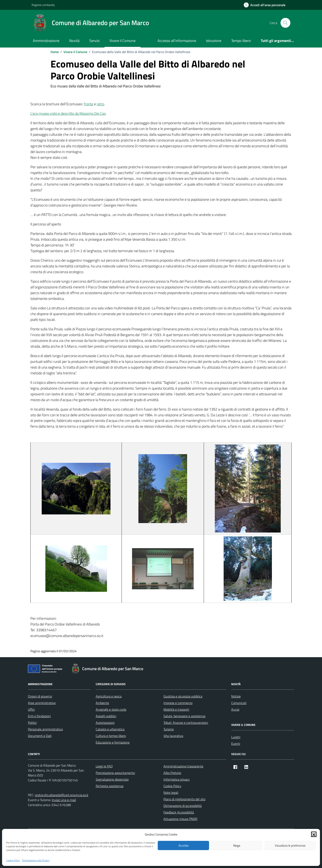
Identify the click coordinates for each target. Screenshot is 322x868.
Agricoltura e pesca (109, 696)
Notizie (236, 696)
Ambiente (102, 703)
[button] (314, 834)
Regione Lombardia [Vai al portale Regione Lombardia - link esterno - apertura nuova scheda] (43, 5)
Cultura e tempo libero (111, 736)
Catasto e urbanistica (110, 729)
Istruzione (214, 41)
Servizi (94, 41)
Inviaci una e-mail (64, 800)
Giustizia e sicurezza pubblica (183, 696)
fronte (89, 104)
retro (100, 104)
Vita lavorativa (173, 736)
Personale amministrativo (45, 729)
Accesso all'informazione (177, 41)
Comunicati (239, 703)
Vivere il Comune (122, 41)
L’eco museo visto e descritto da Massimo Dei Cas (68, 113)
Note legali (171, 793)
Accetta (183, 845)
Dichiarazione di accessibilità (183, 806)
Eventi (236, 744)
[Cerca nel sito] (285, 23)
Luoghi (236, 737)
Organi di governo (40, 696)
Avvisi (235, 709)
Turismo (169, 729)
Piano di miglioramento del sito (184, 799)
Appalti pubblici (106, 716)
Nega (237, 845)
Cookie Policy (13, 860)
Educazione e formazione (113, 742)
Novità (74, 41)
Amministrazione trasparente (183, 766)
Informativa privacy (177, 779)
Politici (32, 723)
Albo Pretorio (172, 773)
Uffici (31, 709)
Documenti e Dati (40, 736)
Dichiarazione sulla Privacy (36, 860)
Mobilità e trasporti (176, 709)
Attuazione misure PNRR (180, 819)
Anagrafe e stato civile (111, 709)
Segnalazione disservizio (112, 779)
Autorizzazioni (105, 723)
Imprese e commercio (178, 703)
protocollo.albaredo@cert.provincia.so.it (62, 795)
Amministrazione (46, 41)
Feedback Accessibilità (179, 812)
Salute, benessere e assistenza (184, 716)
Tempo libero (241, 41)
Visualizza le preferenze (290, 845)
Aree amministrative (42, 703)
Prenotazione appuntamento (115, 773)
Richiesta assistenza (110, 786)
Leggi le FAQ (104, 766)
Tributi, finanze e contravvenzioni (186, 723)
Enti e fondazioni (39, 716)
